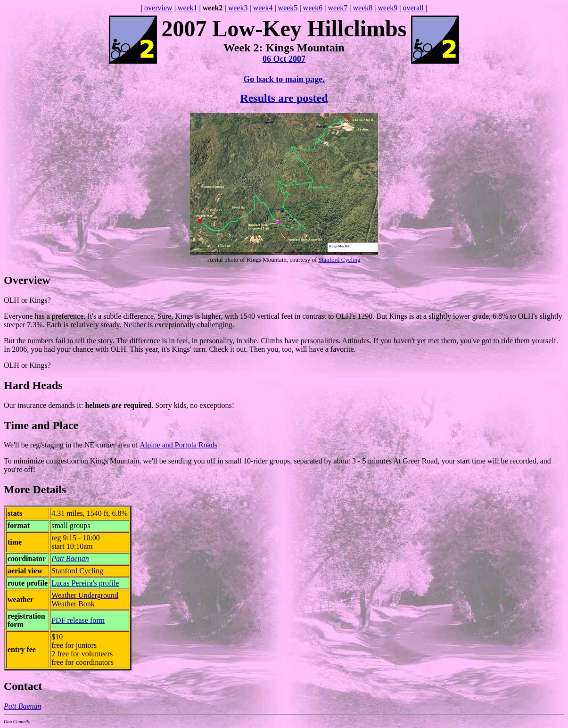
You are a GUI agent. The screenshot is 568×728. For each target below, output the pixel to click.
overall (413, 8)
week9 (387, 8)
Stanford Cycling (340, 260)
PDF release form (78, 620)
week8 (363, 8)
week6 (313, 8)
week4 (263, 8)
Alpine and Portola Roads (178, 445)
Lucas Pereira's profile (85, 583)
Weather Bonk (73, 604)
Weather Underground (85, 595)
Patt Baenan (70, 558)
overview (158, 8)
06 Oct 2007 (284, 59)
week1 (188, 8)
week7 (338, 8)
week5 (288, 8)
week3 (238, 8)
